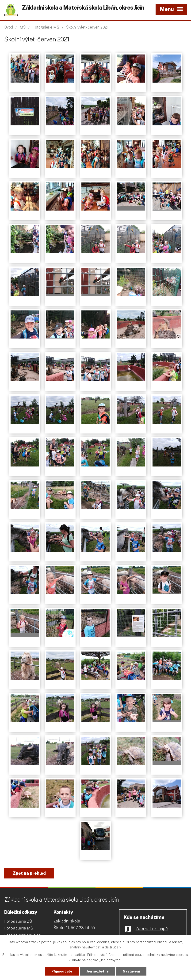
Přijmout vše (62, 971)
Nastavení (131, 971)
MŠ (23, 27)
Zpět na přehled (29, 873)
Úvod (9, 27)
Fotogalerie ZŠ (18, 921)
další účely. (113, 947)
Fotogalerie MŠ (46, 27)
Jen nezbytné (97, 971)
